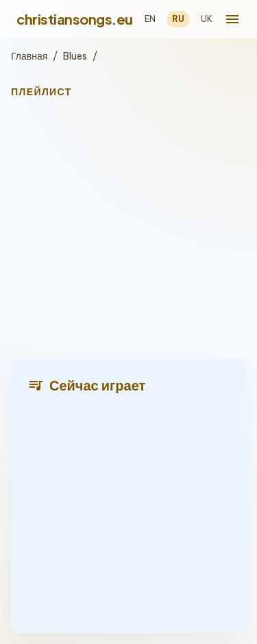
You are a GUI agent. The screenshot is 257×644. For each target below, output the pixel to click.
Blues (75, 56)
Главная (29, 56)
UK (207, 19)
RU (178, 19)
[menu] (232, 19)
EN (150, 19)
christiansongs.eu (75, 19)
